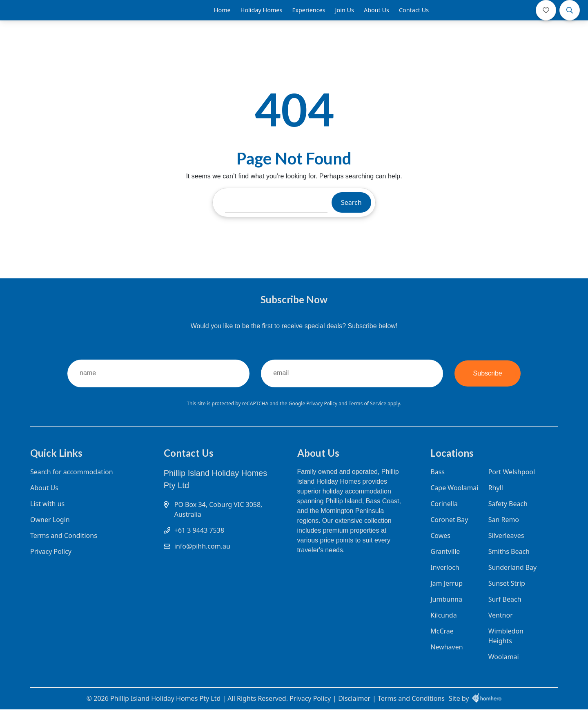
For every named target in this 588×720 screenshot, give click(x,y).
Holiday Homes (262, 16)
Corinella (444, 518)
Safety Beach (506, 518)
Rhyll (494, 502)
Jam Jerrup (447, 597)
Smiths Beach (507, 565)
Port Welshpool (510, 486)
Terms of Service (368, 416)
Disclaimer (354, 709)
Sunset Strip (505, 597)
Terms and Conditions (64, 549)
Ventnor (499, 629)
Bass (438, 486)
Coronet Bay (449, 533)
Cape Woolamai (454, 502)
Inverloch (445, 581)
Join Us (345, 16)
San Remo (502, 533)
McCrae (442, 645)
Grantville (445, 565)
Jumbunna (446, 613)
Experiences (308, 16)
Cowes (440, 549)
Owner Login (50, 533)
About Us (376, 16)
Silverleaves (505, 549)
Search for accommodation (72, 486)
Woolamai (502, 671)
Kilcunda (443, 629)
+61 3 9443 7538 (199, 544)
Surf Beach (503, 613)
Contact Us (414, 16)
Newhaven (447, 661)
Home (222, 16)
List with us (47, 518)
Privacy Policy (322, 416)
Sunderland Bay (511, 581)
